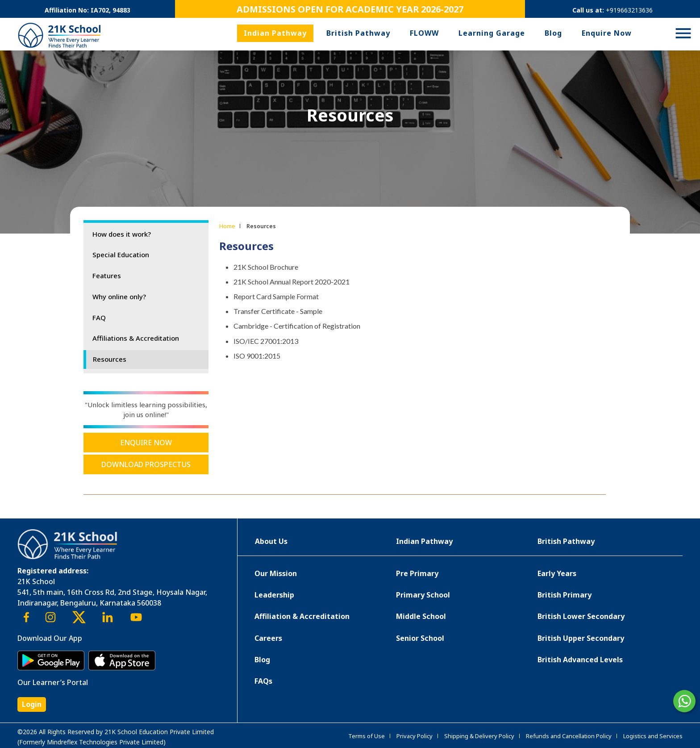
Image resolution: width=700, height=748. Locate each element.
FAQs (263, 681)
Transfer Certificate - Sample (278, 311)
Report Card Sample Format (276, 296)
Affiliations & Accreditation (136, 338)
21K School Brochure (266, 267)
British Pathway (358, 33)
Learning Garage (492, 33)
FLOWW (424, 33)
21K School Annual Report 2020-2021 (292, 282)
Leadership (274, 595)
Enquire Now (607, 33)
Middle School (421, 616)
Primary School (423, 595)
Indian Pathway (275, 33)
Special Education (121, 255)
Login (32, 704)
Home (227, 226)
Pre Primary (417, 573)
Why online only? (119, 297)
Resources (110, 359)
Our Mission (276, 573)
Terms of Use (367, 736)
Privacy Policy (415, 736)
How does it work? (122, 234)
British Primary (565, 595)
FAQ (99, 318)
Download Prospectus (146, 464)
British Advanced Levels (580, 660)
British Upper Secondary (581, 638)
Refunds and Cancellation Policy (569, 736)
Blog (553, 33)
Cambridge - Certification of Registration (297, 326)
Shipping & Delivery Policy (479, 736)
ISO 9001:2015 (257, 356)
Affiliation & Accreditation (302, 616)
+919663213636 (629, 10)
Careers (268, 638)
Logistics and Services (653, 736)
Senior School (420, 638)
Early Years (557, 573)
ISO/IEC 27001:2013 (266, 341)
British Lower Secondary (581, 616)
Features (107, 276)
